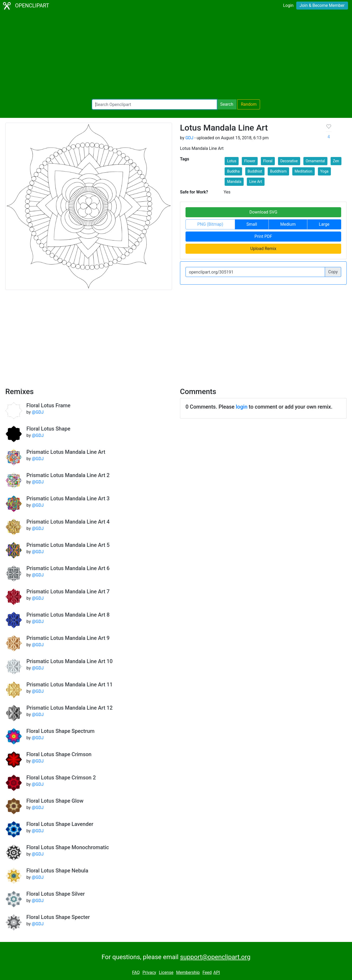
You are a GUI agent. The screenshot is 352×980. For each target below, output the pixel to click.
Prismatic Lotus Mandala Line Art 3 (68, 498)
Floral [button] (268, 161)
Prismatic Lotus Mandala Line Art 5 (68, 545)
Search (227, 104)
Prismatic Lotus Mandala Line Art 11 (70, 685)
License (166, 972)
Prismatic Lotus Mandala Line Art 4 (68, 522)
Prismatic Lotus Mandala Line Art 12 (70, 708)
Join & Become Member (322, 5)
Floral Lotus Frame (48, 405)
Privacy (149, 972)
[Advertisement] (176, 56)
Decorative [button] (289, 161)
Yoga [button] (324, 171)
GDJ (189, 138)
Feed (207, 972)
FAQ (136, 972)
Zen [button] (336, 161)
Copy (333, 272)
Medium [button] (288, 224)
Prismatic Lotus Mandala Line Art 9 (68, 638)
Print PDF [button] (263, 236)
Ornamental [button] (315, 161)
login (242, 407)
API (217, 972)
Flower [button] (250, 161)
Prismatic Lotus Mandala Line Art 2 (68, 475)
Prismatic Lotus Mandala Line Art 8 (68, 615)
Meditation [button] (304, 171)
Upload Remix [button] (263, 249)
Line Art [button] (256, 182)
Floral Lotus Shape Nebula (57, 871)
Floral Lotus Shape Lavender (60, 824)
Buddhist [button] (255, 171)
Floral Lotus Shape (48, 429)
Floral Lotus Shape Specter (58, 917)
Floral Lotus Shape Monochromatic (68, 847)
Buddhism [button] (278, 171)
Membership (188, 972)
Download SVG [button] (263, 212)
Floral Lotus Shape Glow (55, 801)
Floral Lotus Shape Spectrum (61, 731)
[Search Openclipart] (154, 104)
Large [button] (324, 224)
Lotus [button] (232, 161)
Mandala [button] (234, 182)
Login (288, 5)
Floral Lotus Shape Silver (56, 894)
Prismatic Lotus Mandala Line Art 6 (68, 568)
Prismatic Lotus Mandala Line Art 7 (68, 591)
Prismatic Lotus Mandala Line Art (66, 452)
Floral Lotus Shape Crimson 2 (61, 778)
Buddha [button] (233, 171)
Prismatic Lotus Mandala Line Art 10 (70, 661)
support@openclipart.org (215, 957)
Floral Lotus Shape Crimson (59, 754)
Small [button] (252, 224)
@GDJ (38, 412)
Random (249, 104)
